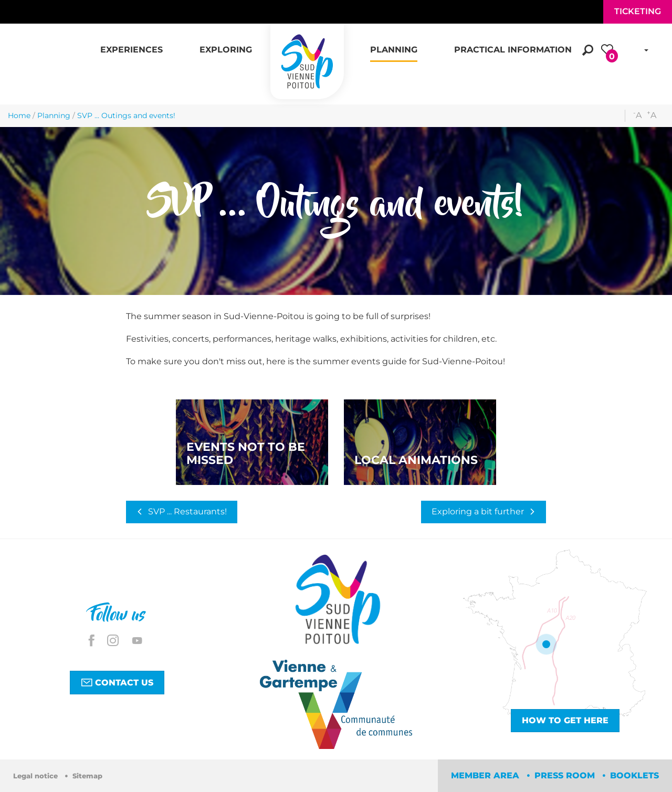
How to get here (565, 720)
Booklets (634, 775)
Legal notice (36, 776)
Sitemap (87, 776)
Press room (566, 775)
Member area (486, 775)
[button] (132, 44)
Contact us (117, 682)
